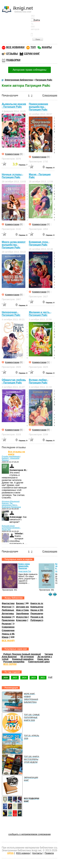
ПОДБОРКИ (13, 60)
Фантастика (8, 603)
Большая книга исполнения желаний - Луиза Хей (11, 528)
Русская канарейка (14, 662)
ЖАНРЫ (47, 47)
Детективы (8, 614)
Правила (49, 853)
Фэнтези (6, 607)
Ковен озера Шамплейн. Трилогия (24, 566)
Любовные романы (13, 610)
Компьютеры (38, 607)
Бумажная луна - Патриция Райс (39, 243)
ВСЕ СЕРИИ (10, 664)
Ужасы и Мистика (11, 634)
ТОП (33, 47)
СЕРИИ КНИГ (32, 54)
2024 (24, 678)
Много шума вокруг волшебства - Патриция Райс (14, 245)
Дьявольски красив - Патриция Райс (14, 105)
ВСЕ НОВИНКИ (15, 47)
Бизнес (20, 603)
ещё (50, 677)
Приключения (10, 620)
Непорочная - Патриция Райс (11, 314)
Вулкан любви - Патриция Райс (38, 381)
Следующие (50, 95)
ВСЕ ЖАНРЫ (9, 641)
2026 (6, 678)
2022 (43, 678)
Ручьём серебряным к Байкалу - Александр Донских (11, 458)
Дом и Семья (23, 610)
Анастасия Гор (25, 571)
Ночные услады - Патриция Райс (12, 176)
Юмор (5, 637)
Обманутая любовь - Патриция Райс (14, 381)
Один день (43, 659)
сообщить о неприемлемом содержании (29, 834)
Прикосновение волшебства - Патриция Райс (38, 107)
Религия (6, 624)
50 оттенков (27, 657)
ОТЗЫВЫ (12, 54)
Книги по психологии (42, 603)
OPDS (10, 853)
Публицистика (38, 620)
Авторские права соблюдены (29, 70)
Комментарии (12, 154)
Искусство (22, 617)
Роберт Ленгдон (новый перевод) (22, 654)
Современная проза (13, 627)
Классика (21, 620)
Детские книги (24, 607)
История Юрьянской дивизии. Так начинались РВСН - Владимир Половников (11, 504)
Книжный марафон (23, 659)
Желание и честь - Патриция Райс (40, 314)
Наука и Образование (42, 610)
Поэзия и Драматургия (43, 617)
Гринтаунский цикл (39, 662)
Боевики (7, 617)
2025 (15, 678)
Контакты (37, 853)
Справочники (9, 630)
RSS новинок (23, 853)
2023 (33, 678)
